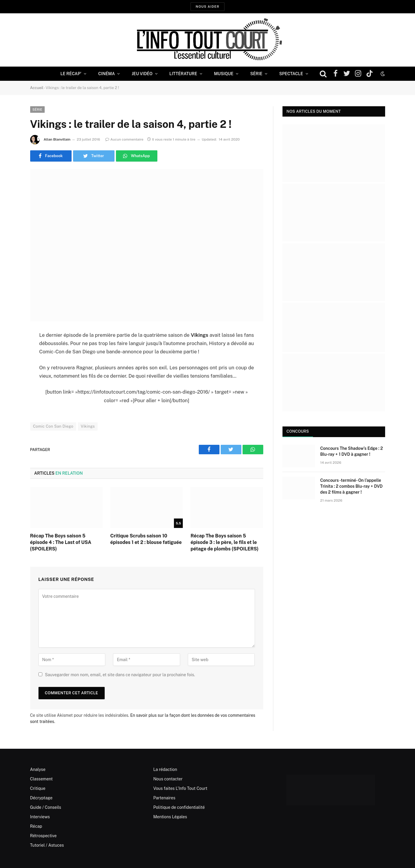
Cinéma (106, 74)
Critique (38, 788)
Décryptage (41, 798)
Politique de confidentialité (179, 807)
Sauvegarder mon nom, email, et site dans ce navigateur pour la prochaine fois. (120, 675)
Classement (42, 779)
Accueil (37, 88)
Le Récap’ (71, 74)
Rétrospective (43, 836)
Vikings (88, 426)
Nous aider (207, 7)
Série (256, 74)
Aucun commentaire (124, 139)
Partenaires (164, 798)
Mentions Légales (170, 817)
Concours (298, 431)
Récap (36, 826)
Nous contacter (168, 779)
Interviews (40, 817)
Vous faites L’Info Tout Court (180, 788)
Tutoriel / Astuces (47, 845)
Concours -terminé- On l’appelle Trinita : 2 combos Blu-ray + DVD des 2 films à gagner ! (352, 486)
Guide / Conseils (46, 807)
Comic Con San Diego (53, 426)
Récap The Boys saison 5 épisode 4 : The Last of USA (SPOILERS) (61, 542)
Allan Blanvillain (57, 139)
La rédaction (165, 769)
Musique (224, 74)
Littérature (183, 74)
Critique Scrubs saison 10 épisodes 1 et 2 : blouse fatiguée (146, 539)
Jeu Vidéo (142, 74)
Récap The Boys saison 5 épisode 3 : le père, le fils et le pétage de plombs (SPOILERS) (225, 542)
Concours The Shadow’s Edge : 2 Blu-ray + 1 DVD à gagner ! (352, 451)
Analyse (38, 769)
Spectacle (291, 74)
